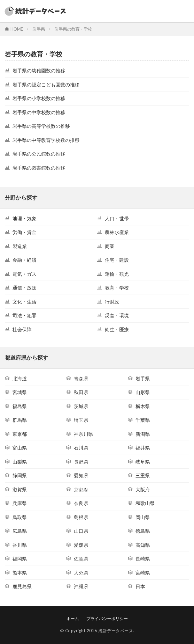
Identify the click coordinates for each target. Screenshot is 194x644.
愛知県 (81, 475)
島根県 (81, 517)
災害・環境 (117, 315)
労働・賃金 (24, 232)
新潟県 (143, 434)
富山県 (20, 448)
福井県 (143, 448)
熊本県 (20, 573)
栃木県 (143, 406)
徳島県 (143, 531)
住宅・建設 (117, 260)
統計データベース (116, 631)
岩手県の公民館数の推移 (39, 154)
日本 (140, 586)
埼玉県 (81, 420)
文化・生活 (24, 302)
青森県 (81, 378)
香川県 (20, 545)
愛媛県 (81, 545)
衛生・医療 (117, 329)
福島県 (20, 406)
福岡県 (20, 559)
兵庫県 (20, 503)
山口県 (81, 531)
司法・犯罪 (24, 315)
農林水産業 (117, 232)
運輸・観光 (117, 274)
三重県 (143, 475)
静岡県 (20, 475)
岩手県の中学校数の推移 (39, 112)
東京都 (20, 434)
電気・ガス (24, 274)
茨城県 (81, 406)
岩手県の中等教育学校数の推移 (46, 140)
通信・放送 (24, 288)
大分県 (81, 573)
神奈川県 (83, 434)
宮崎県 (143, 573)
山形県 (143, 392)
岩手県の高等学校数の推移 (41, 126)
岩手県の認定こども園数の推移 (46, 84)
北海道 (20, 378)
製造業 (20, 246)
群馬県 (20, 420)
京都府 (81, 489)
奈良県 (81, 503)
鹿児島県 (22, 586)
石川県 (81, 448)
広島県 (20, 531)
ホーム (73, 618)
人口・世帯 (117, 218)
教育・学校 (117, 288)
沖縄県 (81, 586)
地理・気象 (24, 218)
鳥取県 (20, 517)
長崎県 (143, 559)
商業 (110, 246)
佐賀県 (81, 559)
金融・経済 (24, 260)
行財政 (112, 302)
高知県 (143, 545)
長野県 (81, 462)
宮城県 (20, 392)
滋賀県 (20, 489)
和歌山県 (145, 503)
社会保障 (22, 329)
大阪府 (143, 489)
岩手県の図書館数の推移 (39, 168)
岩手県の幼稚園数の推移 (39, 70)
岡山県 (143, 517)
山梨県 (20, 462)
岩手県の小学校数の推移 (39, 98)
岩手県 (39, 29)
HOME (17, 29)
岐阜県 (143, 462)
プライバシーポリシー (107, 618)
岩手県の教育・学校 (73, 29)
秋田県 (81, 392)
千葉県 (143, 420)
